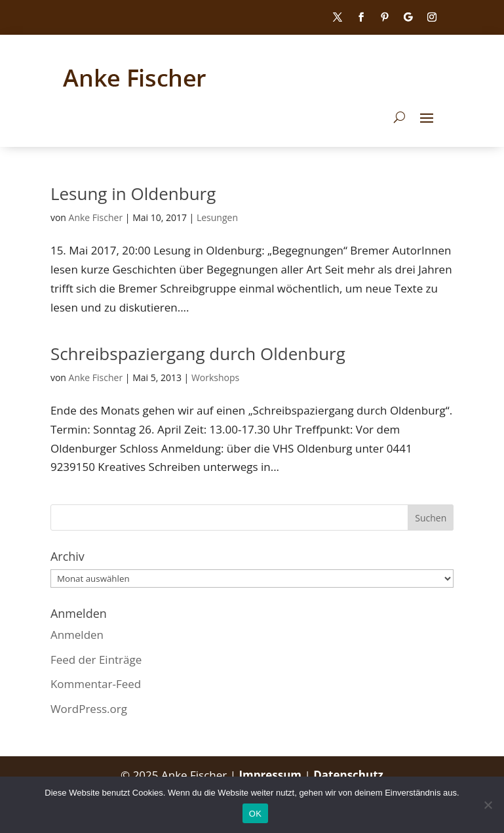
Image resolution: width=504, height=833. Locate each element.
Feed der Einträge (96, 660)
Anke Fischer (96, 217)
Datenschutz (348, 775)
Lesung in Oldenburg (133, 193)
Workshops (215, 377)
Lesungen (217, 217)
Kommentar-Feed (96, 684)
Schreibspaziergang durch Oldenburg (198, 354)
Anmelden (77, 635)
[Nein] (488, 805)
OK (255, 814)
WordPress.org (89, 709)
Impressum (271, 775)
